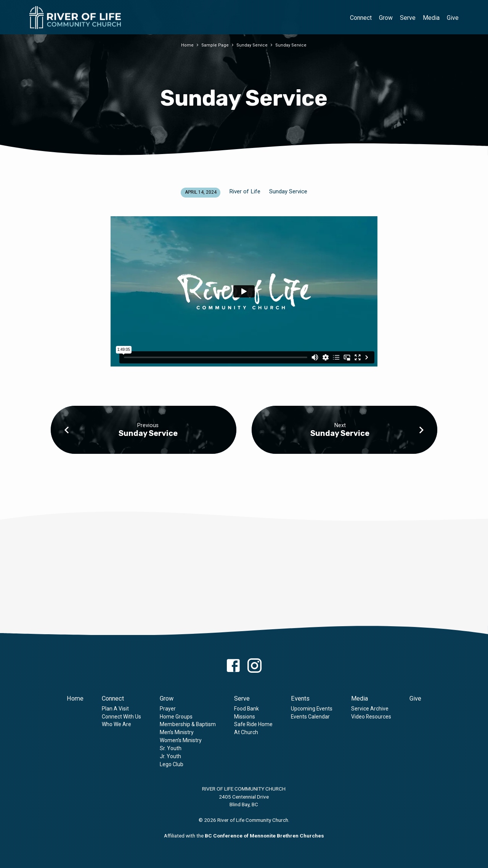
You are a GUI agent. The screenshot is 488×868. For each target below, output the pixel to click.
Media (431, 18)
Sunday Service (252, 45)
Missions (245, 717)
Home (186, 45)
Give (453, 18)
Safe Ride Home (253, 724)
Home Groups (176, 717)
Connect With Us (121, 717)
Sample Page (214, 45)
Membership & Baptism (188, 724)
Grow (386, 18)
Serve (408, 18)
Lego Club (172, 764)
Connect (361, 18)
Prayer (168, 709)
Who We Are (116, 724)
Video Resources (371, 717)
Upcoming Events (312, 709)
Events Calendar (310, 717)
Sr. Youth (171, 748)
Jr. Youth (170, 756)
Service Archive (370, 709)
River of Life (245, 191)
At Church (246, 732)
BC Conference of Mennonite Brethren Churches (264, 836)
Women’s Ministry (181, 740)
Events (300, 698)
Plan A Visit (115, 709)
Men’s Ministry (177, 732)
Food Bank (246, 709)
